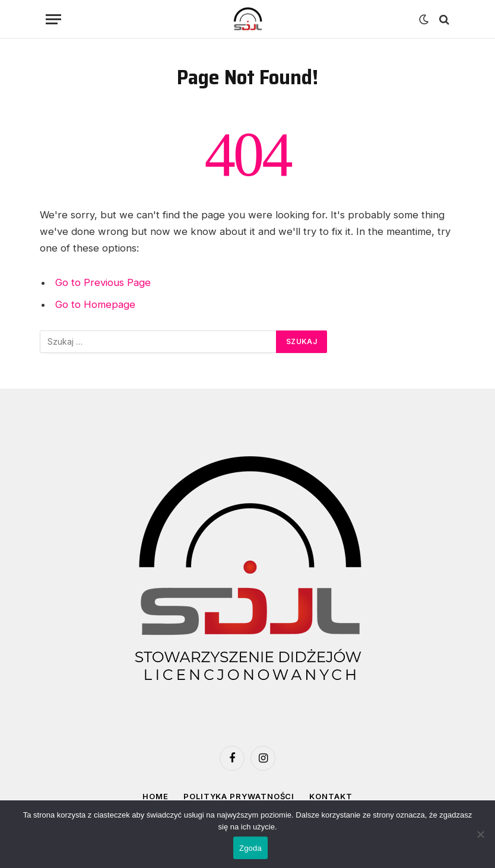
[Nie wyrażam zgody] (480, 834)
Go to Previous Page (103, 282)
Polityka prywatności (239, 796)
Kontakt (331, 796)
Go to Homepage (95, 304)
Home (156, 796)
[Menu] (53, 19)
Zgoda (250, 848)
